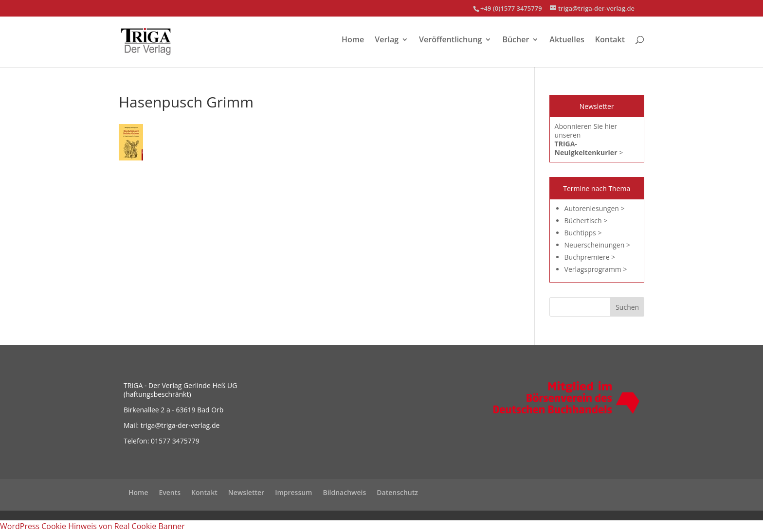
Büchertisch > (586, 221)
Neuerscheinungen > (597, 245)
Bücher (516, 40)
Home (353, 40)
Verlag (387, 40)
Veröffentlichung (450, 40)
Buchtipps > (583, 233)
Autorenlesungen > (595, 208)
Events (170, 492)
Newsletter (246, 492)
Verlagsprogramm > (596, 269)
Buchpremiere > (590, 257)
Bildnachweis (344, 492)
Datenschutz (397, 492)
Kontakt (610, 40)
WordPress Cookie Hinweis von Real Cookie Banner (92, 526)
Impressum (293, 492)
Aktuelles (567, 40)
